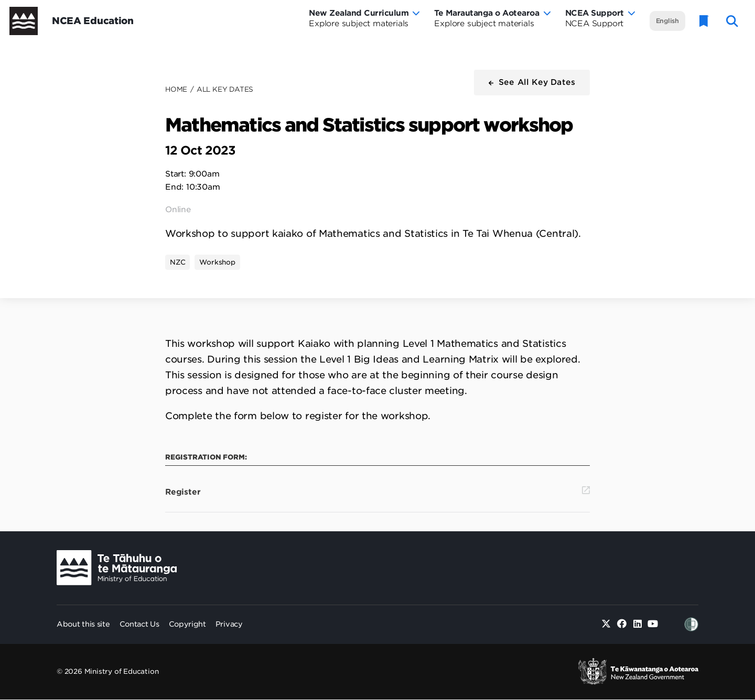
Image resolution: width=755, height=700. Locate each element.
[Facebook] (622, 624)
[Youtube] (653, 624)
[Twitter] (606, 624)
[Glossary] (704, 21)
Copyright (187, 624)
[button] (532, 83)
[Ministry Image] (117, 568)
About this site (83, 624)
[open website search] (732, 21)
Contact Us (139, 624)
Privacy (229, 624)
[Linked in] (637, 624)
